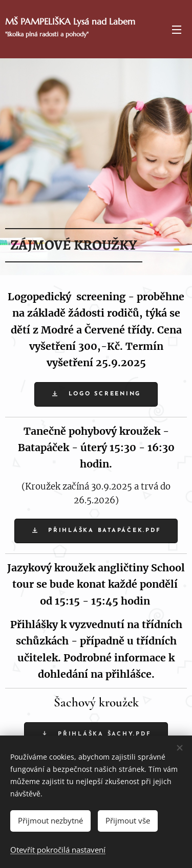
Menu (177, 30)
